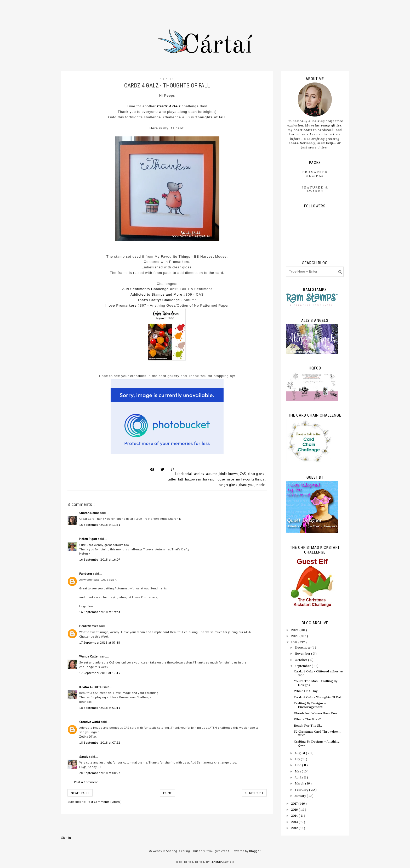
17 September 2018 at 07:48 (100, 642)
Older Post (254, 793)
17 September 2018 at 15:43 (100, 673)
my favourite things (250, 479)
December (303, 647)
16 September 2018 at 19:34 (100, 612)
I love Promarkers (121, 305)
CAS (243, 474)
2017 (295, 803)
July (298, 759)
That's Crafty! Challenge (159, 300)
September (303, 666)
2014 (295, 816)
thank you (247, 485)
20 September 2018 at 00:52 (100, 773)
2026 (295, 630)
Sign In (66, 837)
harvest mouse (214, 479)
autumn (212, 474)
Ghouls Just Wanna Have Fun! (316, 713)
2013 (295, 822)
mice (231, 479)
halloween (193, 479)
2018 (295, 642)
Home (167, 793)
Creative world (90, 722)
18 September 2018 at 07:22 (100, 742)
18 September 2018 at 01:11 (100, 708)
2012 (295, 828)
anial (189, 474)
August (300, 753)
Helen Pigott (89, 539)
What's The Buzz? (307, 719)
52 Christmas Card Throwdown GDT (317, 733)
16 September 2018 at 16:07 (100, 559)
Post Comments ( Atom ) (104, 802)
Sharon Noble (89, 513)
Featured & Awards (315, 189)
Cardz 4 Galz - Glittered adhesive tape (318, 673)
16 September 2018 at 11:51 (100, 525)
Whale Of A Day (306, 691)
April (298, 777)
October (301, 660)
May (298, 771)
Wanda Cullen (90, 656)
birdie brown (229, 474)
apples (199, 474)
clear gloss (256, 474)
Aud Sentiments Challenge (145, 289)
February (302, 790)
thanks (261, 485)
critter (172, 479)
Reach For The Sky (308, 725)
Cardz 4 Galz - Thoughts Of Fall (318, 697)
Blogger (255, 851)
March (300, 783)
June (298, 765)
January (301, 796)
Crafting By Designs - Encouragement (310, 705)
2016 (295, 809)
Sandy (84, 757)
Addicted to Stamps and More (156, 294)
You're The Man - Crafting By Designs (316, 683)
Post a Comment (86, 782)
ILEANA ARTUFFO (91, 687)
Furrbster (86, 574)
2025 (295, 636)
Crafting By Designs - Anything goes (317, 743)
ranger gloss (228, 485)
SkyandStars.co (222, 862)
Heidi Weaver (89, 626)
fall (181, 479)
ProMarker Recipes (315, 174)
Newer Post (80, 793)
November (303, 653)
